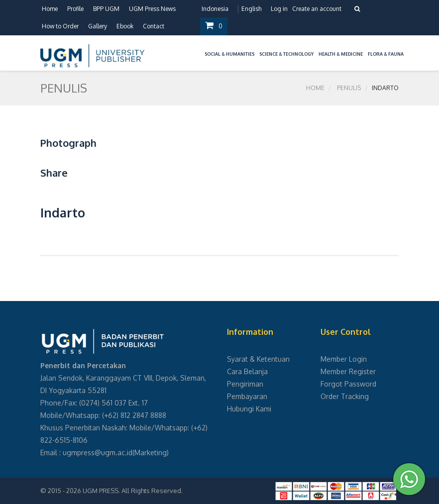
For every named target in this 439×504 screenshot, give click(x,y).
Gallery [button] (98, 26)
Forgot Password (348, 384)
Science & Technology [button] (286, 54)
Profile (75, 9)
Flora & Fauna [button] (386, 54)
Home (50, 9)
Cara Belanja (247, 371)
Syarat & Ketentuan (258, 359)
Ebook (125, 26)
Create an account (317, 9)
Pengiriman (245, 384)
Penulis (349, 88)
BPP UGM (106, 9)
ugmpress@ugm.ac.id (98, 453)
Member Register (348, 371)
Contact (154, 26)
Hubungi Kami (249, 409)
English (251, 9)
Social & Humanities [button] (229, 54)
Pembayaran (247, 396)
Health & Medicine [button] (341, 54)
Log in (279, 9)
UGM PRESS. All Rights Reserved (132, 491)
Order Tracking (345, 396)
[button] (200, 48)
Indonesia (215, 9)
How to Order (60, 26)
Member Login (344, 359)
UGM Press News (152, 9)
